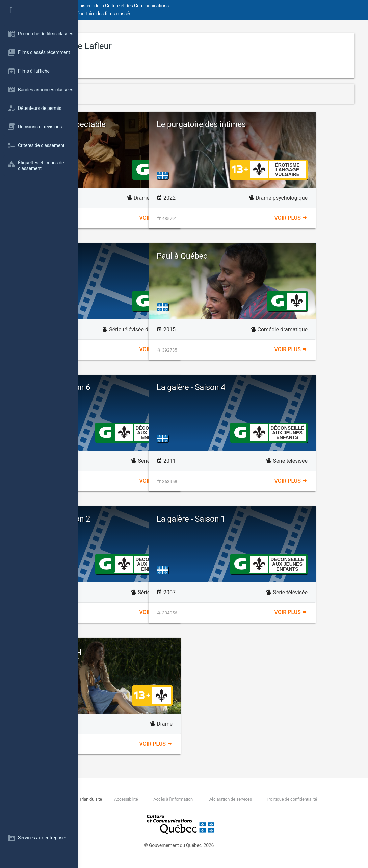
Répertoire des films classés (180, 14)
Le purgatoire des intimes (279, 124)
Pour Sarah (119, 256)
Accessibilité (198, 799)
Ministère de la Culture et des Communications (199, 6)
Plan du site (162, 799)
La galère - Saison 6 (134, 387)
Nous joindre (129, 799)
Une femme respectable (141, 124)
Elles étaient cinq (155, 654)
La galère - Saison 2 (134, 519)
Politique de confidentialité (146, 807)
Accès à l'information (245, 799)
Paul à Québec (260, 256)
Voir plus (195, 218)
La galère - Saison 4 (269, 387)
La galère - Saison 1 (269, 519)
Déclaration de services (303, 799)
